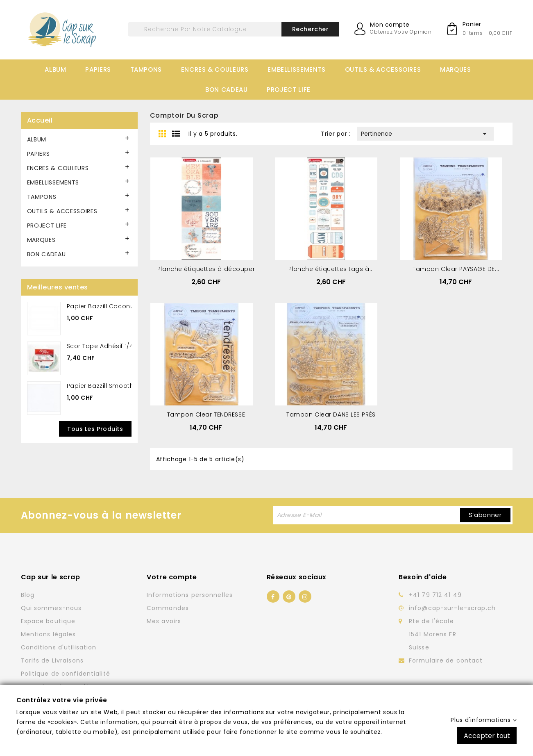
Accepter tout (487, 735)
